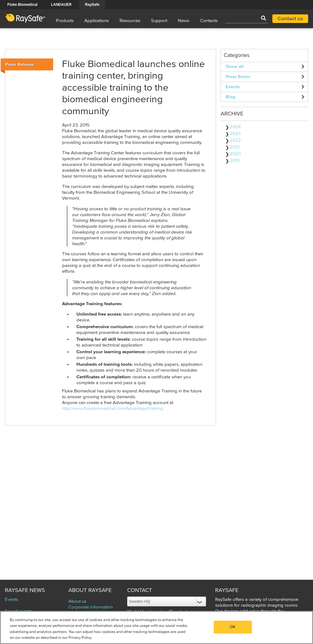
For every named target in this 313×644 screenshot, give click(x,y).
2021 (235, 147)
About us (77, 601)
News (184, 21)
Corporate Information (91, 607)
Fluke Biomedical (22, 5)
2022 (235, 140)
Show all (235, 67)
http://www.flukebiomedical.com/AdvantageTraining (112, 408)
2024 (235, 127)
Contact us (290, 19)
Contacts (209, 21)
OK (233, 627)
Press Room (238, 77)
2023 (235, 134)
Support (159, 21)
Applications (97, 21)
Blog (230, 97)
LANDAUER (61, 5)
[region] (156, 627)
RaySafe (92, 5)
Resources (130, 21)
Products (65, 21)
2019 (235, 161)
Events (233, 87)
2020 (235, 154)
